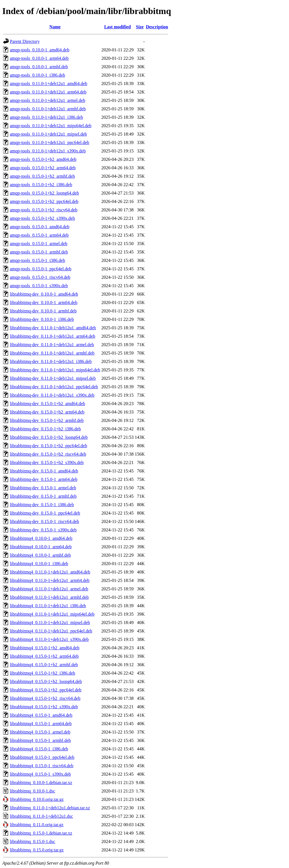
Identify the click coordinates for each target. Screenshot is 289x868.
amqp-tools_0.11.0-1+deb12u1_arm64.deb (48, 92)
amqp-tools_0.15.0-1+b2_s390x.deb (42, 218)
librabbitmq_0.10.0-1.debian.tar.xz (41, 783)
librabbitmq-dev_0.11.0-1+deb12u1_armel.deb (52, 345)
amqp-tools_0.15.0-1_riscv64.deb (40, 277)
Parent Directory (25, 41)
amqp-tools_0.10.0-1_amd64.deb (40, 50)
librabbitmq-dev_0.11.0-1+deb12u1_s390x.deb (52, 395)
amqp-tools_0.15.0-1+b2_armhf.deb (42, 176)
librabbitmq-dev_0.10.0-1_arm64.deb (44, 302)
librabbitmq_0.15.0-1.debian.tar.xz (41, 833)
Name (55, 27)
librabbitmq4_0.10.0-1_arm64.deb (41, 547)
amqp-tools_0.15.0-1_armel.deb (39, 244)
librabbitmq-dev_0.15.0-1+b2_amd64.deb (47, 404)
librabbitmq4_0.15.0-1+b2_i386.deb (43, 673)
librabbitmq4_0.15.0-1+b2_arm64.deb (44, 656)
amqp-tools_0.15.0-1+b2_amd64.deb (43, 159)
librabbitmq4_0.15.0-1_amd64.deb (41, 715)
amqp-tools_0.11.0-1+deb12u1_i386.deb (46, 117)
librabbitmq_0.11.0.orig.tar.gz (37, 825)
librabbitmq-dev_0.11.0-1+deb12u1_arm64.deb (53, 336)
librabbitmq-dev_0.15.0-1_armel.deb (43, 488)
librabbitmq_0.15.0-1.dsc (32, 841)
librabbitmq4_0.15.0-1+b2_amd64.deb (45, 648)
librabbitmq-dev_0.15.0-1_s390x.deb (43, 530)
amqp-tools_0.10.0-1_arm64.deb (39, 58)
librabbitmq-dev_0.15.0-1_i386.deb (42, 505)
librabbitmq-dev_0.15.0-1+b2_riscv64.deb (48, 454)
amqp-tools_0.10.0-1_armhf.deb (39, 67)
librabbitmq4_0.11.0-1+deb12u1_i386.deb (48, 606)
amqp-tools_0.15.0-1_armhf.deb (39, 252)
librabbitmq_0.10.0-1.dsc (32, 791)
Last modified (118, 27)
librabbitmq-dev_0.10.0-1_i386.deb (42, 319)
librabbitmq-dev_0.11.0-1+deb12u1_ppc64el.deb (54, 387)
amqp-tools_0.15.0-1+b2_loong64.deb (44, 193)
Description (157, 27)
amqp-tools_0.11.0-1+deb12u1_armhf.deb (48, 109)
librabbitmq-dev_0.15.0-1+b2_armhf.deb (47, 420)
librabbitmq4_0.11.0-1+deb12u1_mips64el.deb (52, 614)
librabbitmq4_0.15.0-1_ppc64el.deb (42, 757)
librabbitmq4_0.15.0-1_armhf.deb (40, 740)
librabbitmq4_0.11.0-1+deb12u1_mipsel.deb (50, 623)
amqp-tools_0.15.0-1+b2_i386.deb (41, 185)
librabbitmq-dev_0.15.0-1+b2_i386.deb (45, 429)
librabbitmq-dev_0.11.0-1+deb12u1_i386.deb (51, 361)
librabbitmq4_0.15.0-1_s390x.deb (40, 774)
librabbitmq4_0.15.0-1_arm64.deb (41, 724)
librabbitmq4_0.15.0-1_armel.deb (40, 732)
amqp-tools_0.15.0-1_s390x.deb (39, 286)
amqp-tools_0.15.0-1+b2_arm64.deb (43, 168)
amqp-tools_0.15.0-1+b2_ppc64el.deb (44, 201)
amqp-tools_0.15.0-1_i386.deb (37, 260)
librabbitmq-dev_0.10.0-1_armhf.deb (43, 311)
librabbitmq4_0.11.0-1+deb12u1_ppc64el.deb (51, 631)
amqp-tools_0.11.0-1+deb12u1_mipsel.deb (48, 134)
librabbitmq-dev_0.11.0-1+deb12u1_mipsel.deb (53, 378)
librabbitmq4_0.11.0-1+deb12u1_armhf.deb (49, 597)
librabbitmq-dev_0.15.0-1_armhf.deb (43, 496)
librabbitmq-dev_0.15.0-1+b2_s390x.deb (47, 462)
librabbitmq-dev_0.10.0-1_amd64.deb (44, 294)
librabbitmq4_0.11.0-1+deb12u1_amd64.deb (50, 572)
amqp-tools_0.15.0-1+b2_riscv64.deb (44, 210)
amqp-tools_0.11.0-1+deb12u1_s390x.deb (48, 151)
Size (140, 27)
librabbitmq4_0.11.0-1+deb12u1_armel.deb (49, 589)
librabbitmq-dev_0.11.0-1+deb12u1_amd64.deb (53, 328)
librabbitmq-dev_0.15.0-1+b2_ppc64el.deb (48, 446)
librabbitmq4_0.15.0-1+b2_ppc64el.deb (46, 690)
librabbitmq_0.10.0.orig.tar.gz (37, 799)
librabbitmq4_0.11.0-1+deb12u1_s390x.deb (49, 639)
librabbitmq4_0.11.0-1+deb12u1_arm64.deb (50, 580)
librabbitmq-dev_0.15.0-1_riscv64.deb (45, 521)
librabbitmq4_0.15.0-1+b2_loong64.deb (46, 681)
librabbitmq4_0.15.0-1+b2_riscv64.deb (45, 698)
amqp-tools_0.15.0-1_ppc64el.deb (41, 269)
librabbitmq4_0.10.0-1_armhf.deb (40, 555)
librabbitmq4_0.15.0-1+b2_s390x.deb (44, 707)
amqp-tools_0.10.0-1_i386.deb (37, 75)
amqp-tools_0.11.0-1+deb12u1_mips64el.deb (51, 126)
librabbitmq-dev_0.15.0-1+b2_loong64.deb (49, 437)
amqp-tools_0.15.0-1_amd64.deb (40, 227)
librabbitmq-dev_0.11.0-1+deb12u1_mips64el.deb (55, 370)
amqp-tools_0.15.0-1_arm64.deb (39, 235)
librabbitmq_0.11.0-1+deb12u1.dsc (41, 816)
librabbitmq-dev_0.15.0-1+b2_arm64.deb (47, 412)
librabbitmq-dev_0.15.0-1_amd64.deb (44, 471)
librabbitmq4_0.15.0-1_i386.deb (39, 749)
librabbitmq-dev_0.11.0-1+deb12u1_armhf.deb (52, 353)
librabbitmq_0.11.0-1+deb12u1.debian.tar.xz (50, 808)
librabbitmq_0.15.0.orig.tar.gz (37, 850)
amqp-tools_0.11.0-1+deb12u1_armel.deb (47, 100)
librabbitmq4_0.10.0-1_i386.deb (39, 564)
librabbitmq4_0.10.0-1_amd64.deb (41, 538)
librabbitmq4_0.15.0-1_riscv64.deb (42, 766)
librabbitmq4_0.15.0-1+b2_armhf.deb (44, 665)
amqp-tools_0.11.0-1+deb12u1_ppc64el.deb (50, 142)
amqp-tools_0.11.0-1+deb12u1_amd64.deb (49, 84)
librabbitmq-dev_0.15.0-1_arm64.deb (44, 479)
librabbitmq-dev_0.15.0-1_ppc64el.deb (45, 513)
